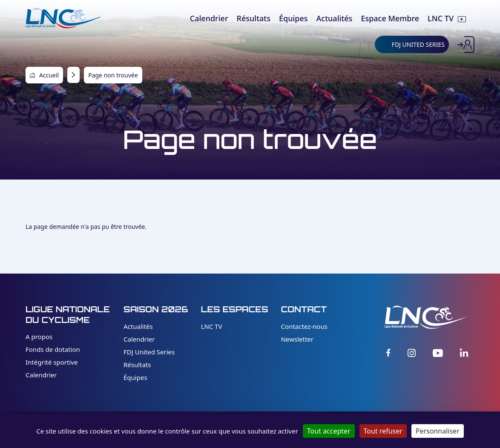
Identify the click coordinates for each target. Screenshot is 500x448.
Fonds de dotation (53, 349)
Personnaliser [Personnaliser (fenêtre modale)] (438, 431)
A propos (39, 337)
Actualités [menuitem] (335, 18)
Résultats (137, 365)
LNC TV (212, 326)
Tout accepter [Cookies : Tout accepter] (329, 431)
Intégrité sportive (52, 362)
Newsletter (297, 339)
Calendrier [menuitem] (209, 18)
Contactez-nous (304, 326)
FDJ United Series (149, 352)
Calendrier (41, 375)
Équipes (135, 377)
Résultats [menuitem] (254, 18)
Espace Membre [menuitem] (390, 18)
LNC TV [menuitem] (441, 18)
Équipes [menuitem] (293, 18)
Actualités (138, 326)
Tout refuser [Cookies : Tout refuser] (383, 431)
